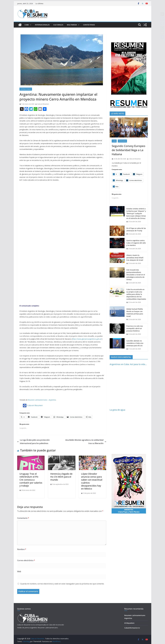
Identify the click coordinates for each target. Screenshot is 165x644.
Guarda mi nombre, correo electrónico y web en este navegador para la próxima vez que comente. (62, 584)
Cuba (27, 25)
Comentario (23, 518)
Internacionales (42, 25)
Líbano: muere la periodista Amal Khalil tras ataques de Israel (135, 258)
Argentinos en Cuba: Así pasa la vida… (128, 364)
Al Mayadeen (129, 623)
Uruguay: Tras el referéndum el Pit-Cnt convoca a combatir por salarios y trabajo (31, 480)
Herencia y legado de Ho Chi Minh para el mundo (61, 477)
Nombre (22, 549)
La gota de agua (117, 410)
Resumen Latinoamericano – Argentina (42, 400)
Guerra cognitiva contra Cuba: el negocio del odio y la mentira (136, 243)
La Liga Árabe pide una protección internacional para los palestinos (33, 442)
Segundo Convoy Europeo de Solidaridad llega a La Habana (129, 150)
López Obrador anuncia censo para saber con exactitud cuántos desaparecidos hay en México (92, 481)
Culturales (58, 25)
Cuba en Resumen (43, 104)
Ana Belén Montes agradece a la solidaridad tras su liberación (86, 442)
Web (19, 571)
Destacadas (122, 141)
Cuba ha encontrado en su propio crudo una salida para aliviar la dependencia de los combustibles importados (136, 294)
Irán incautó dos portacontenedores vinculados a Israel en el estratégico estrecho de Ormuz (136, 275)
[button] (30, 25)
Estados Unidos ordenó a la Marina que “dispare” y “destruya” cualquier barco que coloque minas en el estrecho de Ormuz (136, 213)
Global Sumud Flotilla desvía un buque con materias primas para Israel (135, 313)
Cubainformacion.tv (132, 628)
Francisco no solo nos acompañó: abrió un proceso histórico (135, 328)
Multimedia (72, 25)
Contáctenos (89, 25)
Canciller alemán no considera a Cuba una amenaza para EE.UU (135, 343)
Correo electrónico (26, 560)
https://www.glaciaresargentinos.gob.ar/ (87, 339)
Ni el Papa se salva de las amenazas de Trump (136, 229)
